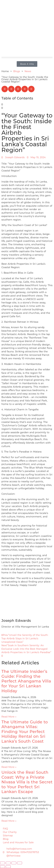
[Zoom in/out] (2, 863)
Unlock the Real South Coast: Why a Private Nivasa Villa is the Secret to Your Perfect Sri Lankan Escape (27, 782)
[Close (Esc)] (20, 863)
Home (5, 71)
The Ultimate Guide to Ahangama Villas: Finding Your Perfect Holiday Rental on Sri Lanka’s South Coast (25, 732)
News (28, 71)
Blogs (17, 71)
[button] (27, 57)
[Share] (14, 863)
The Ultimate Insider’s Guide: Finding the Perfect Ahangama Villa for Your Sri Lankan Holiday (26, 681)
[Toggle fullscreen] (8, 863)
